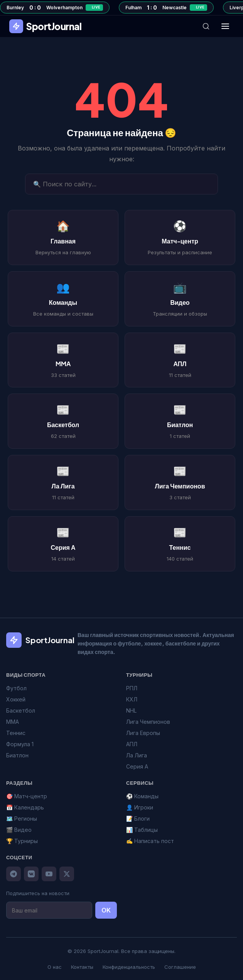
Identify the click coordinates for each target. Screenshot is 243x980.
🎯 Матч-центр (27, 796)
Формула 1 (20, 744)
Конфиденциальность (129, 967)
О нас (55, 967)
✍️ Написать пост (150, 841)
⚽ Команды (142, 796)
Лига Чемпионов (148, 722)
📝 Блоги (138, 819)
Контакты (82, 967)
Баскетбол (21, 710)
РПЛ (132, 688)
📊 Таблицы (142, 830)
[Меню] (225, 26)
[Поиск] (206, 26)
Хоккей (16, 699)
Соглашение (180, 967)
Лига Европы (143, 733)
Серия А (137, 766)
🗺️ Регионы (22, 819)
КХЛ (132, 699)
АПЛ (132, 744)
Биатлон (17, 755)
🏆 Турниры (22, 841)
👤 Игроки (140, 807)
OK (106, 910)
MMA (13, 722)
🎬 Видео (19, 830)
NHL (131, 710)
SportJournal (45, 26)
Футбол (16, 688)
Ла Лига (137, 755)
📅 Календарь (25, 807)
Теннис (16, 733)
